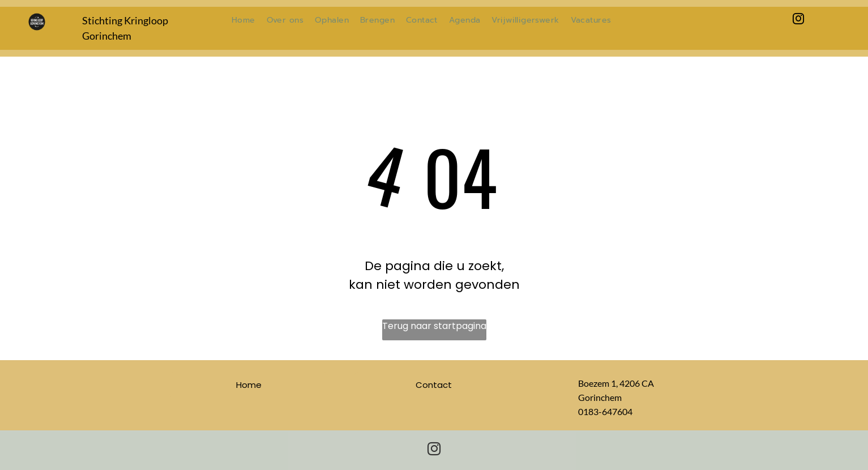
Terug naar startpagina (434, 326)
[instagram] (798, 20)
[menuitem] (243, 20)
